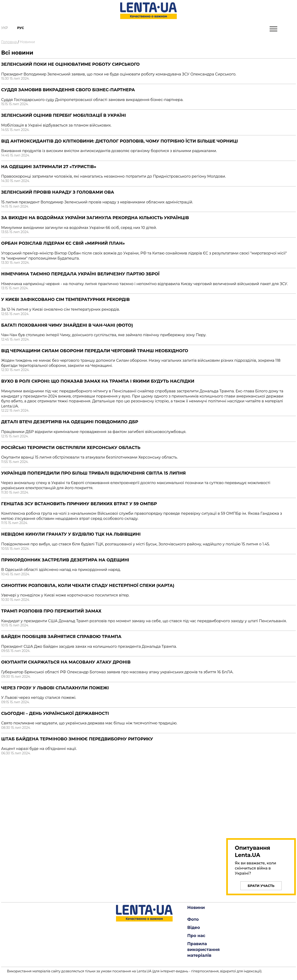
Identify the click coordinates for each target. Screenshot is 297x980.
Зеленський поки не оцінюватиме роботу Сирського (70, 64)
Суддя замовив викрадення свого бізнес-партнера (68, 90)
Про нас (196, 936)
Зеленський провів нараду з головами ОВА (58, 192)
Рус (21, 28)
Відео (194, 928)
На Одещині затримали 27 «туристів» (49, 167)
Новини (27, 42)
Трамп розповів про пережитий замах (51, 611)
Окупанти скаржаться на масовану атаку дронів (66, 662)
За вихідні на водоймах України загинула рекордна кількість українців (95, 218)
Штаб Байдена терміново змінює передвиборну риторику (77, 739)
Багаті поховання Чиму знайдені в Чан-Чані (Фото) (67, 325)
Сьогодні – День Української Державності (55, 713)
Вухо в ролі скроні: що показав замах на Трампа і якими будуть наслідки (98, 381)
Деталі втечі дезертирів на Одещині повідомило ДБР (70, 422)
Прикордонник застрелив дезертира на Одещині (65, 560)
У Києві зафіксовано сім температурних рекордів (65, 300)
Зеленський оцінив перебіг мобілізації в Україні (64, 115)
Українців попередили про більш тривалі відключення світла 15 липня (94, 473)
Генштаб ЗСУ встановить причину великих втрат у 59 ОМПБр (79, 504)
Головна (9, 42)
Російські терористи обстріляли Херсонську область (71, 448)
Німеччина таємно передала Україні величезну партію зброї (80, 274)
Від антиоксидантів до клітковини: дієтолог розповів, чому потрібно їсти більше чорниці (119, 141)
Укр (5, 28)
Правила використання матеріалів (203, 950)
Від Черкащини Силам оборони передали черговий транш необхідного (95, 351)
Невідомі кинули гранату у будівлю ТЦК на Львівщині (71, 534)
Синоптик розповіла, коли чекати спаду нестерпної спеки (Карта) (88, 586)
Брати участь (261, 886)
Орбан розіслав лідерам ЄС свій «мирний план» (63, 243)
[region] (261, 796)
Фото (193, 919)
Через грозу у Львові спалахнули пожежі (55, 688)
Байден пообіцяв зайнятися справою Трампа (61, 637)
